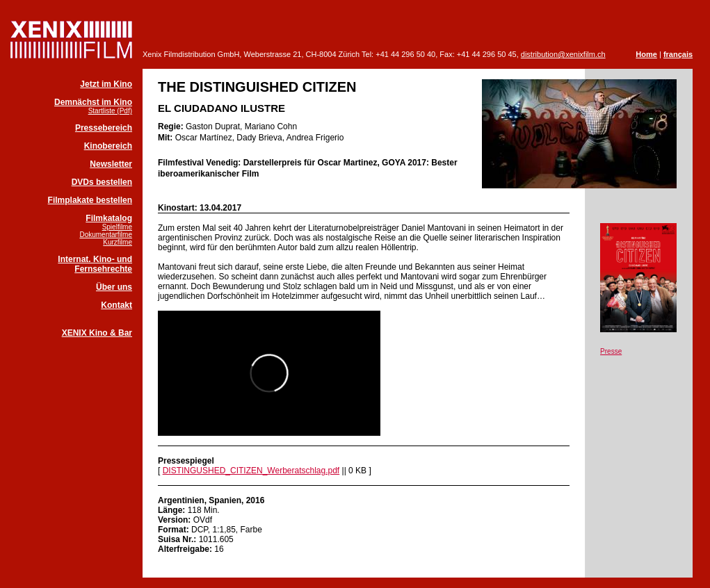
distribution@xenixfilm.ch (563, 54)
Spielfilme (117, 227)
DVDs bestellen (102, 182)
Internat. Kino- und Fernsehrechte (95, 264)
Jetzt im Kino (106, 84)
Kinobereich (108, 146)
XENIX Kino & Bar (97, 333)
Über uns (114, 287)
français (678, 54)
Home (646, 54)
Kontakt (116, 305)
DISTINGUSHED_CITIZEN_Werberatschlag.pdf (251, 471)
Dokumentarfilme (106, 235)
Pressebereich (104, 128)
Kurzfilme (118, 242)
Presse (611, 351)
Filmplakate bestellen (90, 200)
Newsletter (111, 164)
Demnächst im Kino (93, 102)
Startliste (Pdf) (110, 111)
